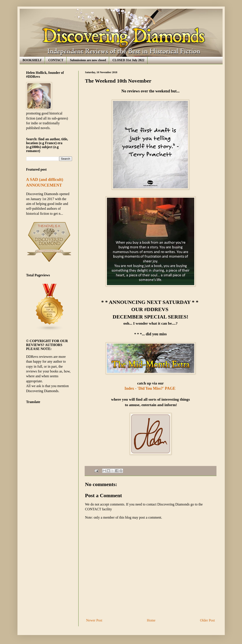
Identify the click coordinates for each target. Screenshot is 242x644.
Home (151, 620)
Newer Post (94, 620)
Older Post (208, 620)
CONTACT (56, 60)
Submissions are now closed (88, 60)
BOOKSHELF (32, 60)
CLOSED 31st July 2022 (128, 60)
